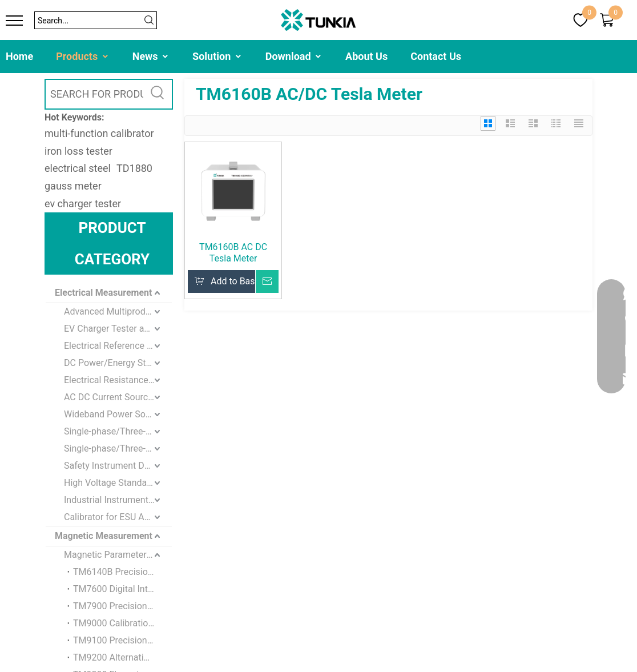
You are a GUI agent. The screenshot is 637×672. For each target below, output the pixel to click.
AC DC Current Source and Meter (118, 397)
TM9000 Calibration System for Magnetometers (122, 623)
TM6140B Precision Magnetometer (122, 572)
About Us (366, 56)
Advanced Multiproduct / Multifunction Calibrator (118, 311)
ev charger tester (83, 204)
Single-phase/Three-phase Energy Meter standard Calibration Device (118, 448)
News (151, 56)
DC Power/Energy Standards (118, 363)
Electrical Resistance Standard (118, 380)
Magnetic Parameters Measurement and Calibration (118, 555)
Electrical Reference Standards (118, 346)
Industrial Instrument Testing (118, 500)
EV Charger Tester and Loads (118, 329)
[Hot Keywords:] (158, 94)
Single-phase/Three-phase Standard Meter (118, 431)
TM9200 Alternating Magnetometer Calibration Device (122, 657)
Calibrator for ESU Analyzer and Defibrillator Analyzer (118, 517)
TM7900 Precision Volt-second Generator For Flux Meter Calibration (122, 606)
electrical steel (78, 168)
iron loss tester (78, 151)
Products (83, 56)
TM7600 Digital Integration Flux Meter (122, 589)
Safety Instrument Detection (118, 466)
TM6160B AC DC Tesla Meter (233, 253)
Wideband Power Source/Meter (118, 414)
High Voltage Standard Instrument (118, 483)
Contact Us (436, 56)
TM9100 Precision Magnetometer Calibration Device (122, 640)
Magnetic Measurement (104, 536)
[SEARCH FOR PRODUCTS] (94, 94)
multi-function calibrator (99, 133)
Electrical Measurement (103, 293)
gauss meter (73, 186)
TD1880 (134, 168)
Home (19, 56)
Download (294, 56)
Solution (217, 56)
